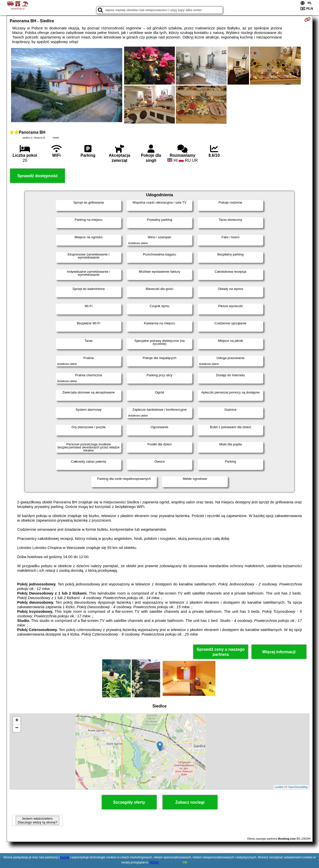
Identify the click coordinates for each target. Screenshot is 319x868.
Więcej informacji (279, 652)
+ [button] (17, 721)
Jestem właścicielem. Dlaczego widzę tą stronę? (37, 820)
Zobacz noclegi (190, 802)
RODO (154, 862)
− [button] (17, 728)
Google (65, 857)
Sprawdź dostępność (37, 176)
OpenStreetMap (298, 787)
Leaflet (279, 787)
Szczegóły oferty (129, 802)
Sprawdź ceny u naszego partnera (221, 652)
